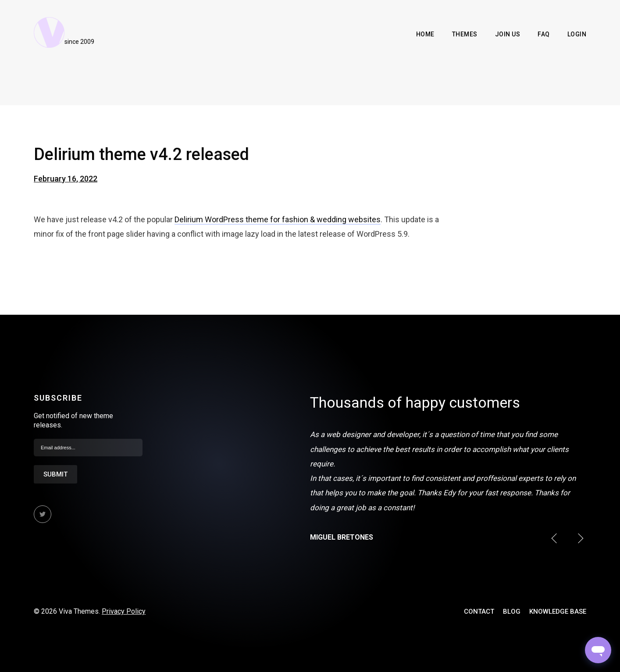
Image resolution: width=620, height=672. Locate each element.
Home (425, 34)
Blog (512, 612)
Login (577, 34)
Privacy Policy (124, 611)
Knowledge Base (558, 612)
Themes (465, 34)
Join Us (508, 34)
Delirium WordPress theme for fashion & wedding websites (278, 219)
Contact (479, 612)
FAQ (544, 34)
